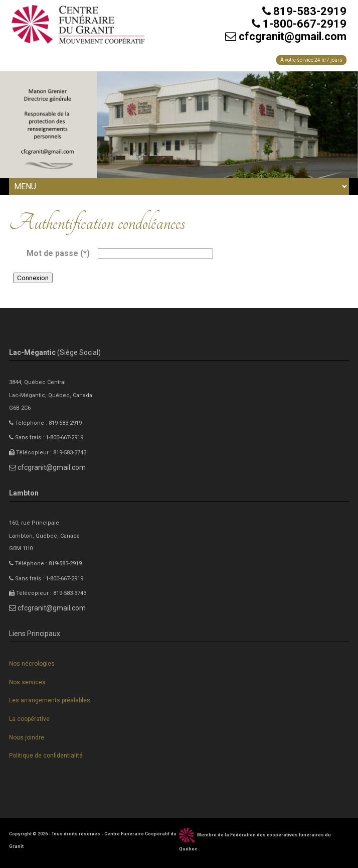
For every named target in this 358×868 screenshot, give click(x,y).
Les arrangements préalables (50, 700)
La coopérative (29, 719)
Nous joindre (27, 737)
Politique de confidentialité (46, 756)
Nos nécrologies (32, 664)
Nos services (27, 682)
